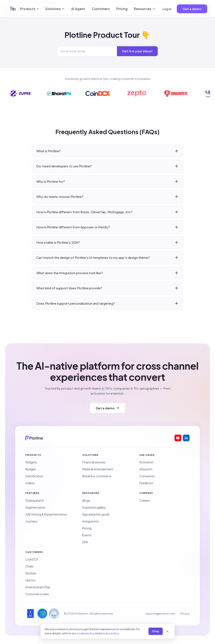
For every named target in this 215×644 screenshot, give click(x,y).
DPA (85, 542)
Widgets (31, 462)
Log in (167, 9)
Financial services (94, 462)
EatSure (31, 573)
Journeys (31, 521)
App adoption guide (96, 514)
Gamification (34, 476)
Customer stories (37, 594)
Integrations (91, 521)
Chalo (29, 566)
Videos (30, 483)
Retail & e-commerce (97, 476)
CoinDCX (32, 559)
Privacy (185, 614)
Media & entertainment (98, 469)
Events (87, 535)
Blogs (86, 501)
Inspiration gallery (94, 507)
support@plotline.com (160, 614)
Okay (156, 631)
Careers (145, 501)
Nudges (31, 469)
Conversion (147, 476)
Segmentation (35, 507)
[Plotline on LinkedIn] (186, 438)
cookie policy (86, 633)
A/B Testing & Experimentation (46, 514)
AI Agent (78, 9)
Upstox (30, 580)
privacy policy (110, 633)
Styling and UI (34, 501)
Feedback (146, 483)
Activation (146, 462)
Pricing (122, 9)
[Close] (167, 631)
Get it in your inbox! (137, 51)
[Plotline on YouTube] (178, 438)
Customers (101, 9)
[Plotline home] (13, 9)
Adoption (146, 469)
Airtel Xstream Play (38, 587)
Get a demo (192, 9)
